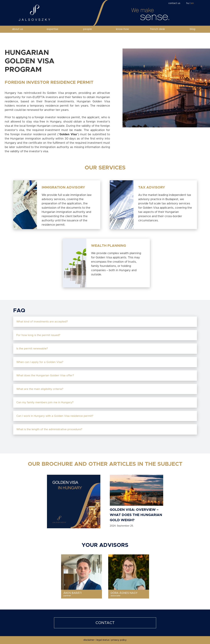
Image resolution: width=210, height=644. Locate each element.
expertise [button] (52, 29)
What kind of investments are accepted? (42, 322)
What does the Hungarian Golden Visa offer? (46, 375)
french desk (158, 29)
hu (188, 3)
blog (193, 29)
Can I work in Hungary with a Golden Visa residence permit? (56, 416)
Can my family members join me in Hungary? (46, 402)
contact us (174, 3)
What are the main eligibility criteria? (41, 389)
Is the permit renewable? (33, 349)
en (192, 3)
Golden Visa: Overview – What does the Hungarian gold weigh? (136, 515)
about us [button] (18, 29)
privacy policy (119, 640)
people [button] (87, 29)
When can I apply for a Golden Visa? (41, 362)
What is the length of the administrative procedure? (50, 429)
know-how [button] (122, 29)
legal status (103, 640)
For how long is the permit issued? (39, 335)
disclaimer (89, 640)
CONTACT (105, 623)
